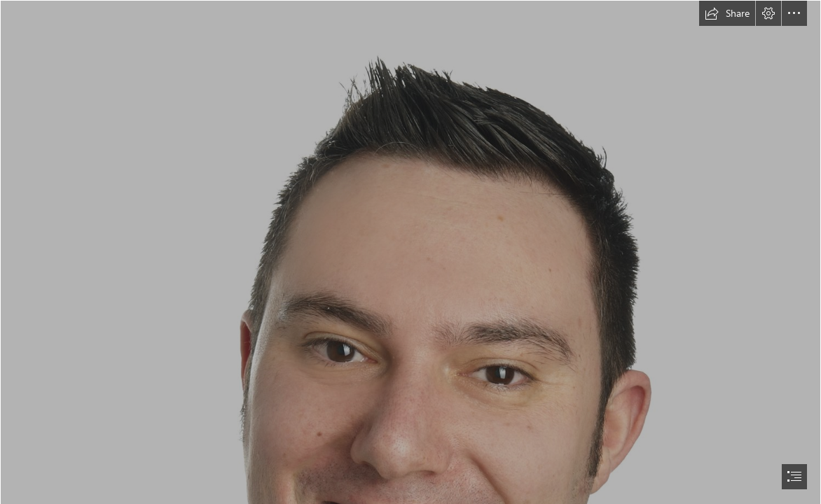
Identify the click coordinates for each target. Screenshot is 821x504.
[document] (410, 252)
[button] (727, 13)
